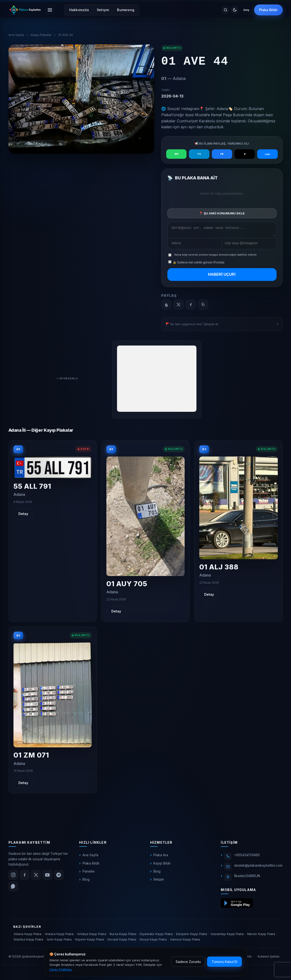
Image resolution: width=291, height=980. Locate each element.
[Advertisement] (157, 380)
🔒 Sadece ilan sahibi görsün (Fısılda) (196, 264)
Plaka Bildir (268, 10)
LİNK (267, 154)
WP (176, 154)
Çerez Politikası (61, 969)
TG (199, 154)
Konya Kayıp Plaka (153, 941)
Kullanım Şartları (269, 958)
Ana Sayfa (16, 35)
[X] (178, 306)
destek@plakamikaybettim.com (258, 867)
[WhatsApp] (166, 306)
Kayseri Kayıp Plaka (90, 941)
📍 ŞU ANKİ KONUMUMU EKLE (222, 213)
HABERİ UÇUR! (222, 276)
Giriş (243, 10)
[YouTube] (47, 877)
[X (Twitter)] (36, 877)
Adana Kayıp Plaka (28, 935)
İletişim (105, 10)
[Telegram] (59, 877)
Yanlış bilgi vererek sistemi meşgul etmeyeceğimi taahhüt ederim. (216, 256)
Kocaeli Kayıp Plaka (122, 941)
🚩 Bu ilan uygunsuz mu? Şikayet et (192, 325)
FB (222, 154)
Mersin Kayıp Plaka (261, 935)
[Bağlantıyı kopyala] (203, 306)
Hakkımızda (81, 10)
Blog (86, 881)
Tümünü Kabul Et (224, 962)
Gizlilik (247, 958)
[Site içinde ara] (217, 10)
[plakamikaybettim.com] (25, 10)
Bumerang (128, 10)
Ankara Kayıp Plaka (59, 935)
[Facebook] (191, 306)
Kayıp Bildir (162, 865)
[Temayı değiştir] (228, 10)
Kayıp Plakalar (41, 35)
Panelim (89, 873)
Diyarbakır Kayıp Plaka (156, 935)
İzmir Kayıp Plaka (59, 941)
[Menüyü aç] (51, 10)
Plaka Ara (161, 857)
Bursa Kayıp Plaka (123, 935)
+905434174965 (247, 857)
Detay (23, 515)
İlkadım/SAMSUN (247, 877)
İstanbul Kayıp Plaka (28, 941)
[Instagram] (13, 877)
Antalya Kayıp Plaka (92, 935)
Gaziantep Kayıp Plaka (227, 935)
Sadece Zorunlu (188, 962)
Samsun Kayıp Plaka (185, 941)
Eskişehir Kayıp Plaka (192, 935)
